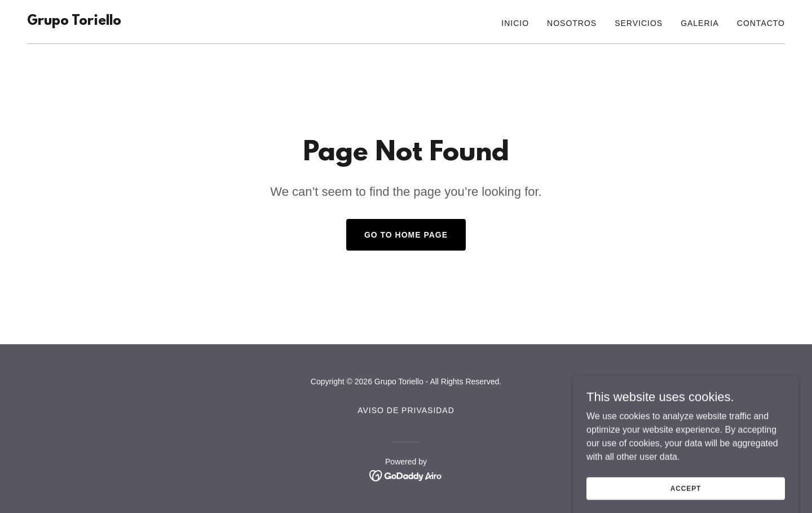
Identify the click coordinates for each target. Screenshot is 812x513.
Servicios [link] (639, 23)
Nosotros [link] (572, 23)
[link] (74, 22)
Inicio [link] (515, 23)
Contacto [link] (761, 23)
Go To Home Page (406, 235)
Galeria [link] (700, 23)
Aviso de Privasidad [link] (406, 410)
